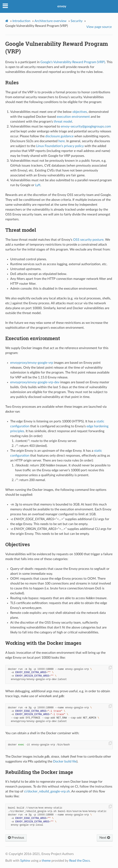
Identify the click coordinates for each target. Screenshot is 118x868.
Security (77, 21)
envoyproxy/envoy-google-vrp (32, 363)
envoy (62, 6)
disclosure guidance (59, 136)
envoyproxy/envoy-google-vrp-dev (35, 382)
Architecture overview (51, 21)
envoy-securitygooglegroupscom (86, 126)
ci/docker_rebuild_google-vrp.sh (47, 791)
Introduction (21, 21)
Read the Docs (80, 861)
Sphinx (25, 861)
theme (46, 861)
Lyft (38, 185)
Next (105, 838)
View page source (99, 27)
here (62, 141)
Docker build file (65, 761)
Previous (16, 838)
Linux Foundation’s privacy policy (60, 146)
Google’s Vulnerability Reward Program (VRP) (73, 62)
